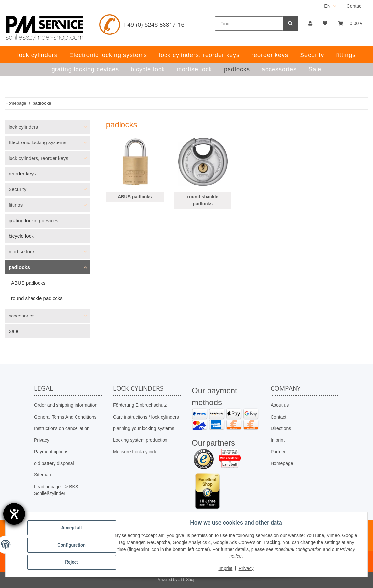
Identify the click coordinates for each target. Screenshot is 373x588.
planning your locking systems (144, 428)
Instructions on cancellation (62, 428)
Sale (13, 331)
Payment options (51, 452)
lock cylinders (23, 127)
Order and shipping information (66, 405)
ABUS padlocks (135, 197)
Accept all (72, 528)
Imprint (278, 440)
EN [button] (327, 6)
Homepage (282, 463)
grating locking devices (33, 220)
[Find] (249, 23)
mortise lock (22, 252)
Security (17, 189)
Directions (281, 428)
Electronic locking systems (37, 142)
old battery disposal (54, 463)
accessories (22, 316)
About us (280, 405)
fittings (16, 205)
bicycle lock (21, 236)
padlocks (19, 267)
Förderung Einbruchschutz (140, 405)
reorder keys (22, 174)
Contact (355, 6)
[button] (310, 23)
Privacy (42, 440)
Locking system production (140, 440)
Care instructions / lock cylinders (146, 417)
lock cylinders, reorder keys (38, 158)
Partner (278, 452)
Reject (72, 562)
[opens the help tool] (14, 514)
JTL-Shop (187, 580)
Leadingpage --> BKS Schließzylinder (56, 490)
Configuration (72, 545)
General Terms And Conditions (65, 417)
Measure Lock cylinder (136, 452)
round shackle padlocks (203, 200)
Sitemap (43, 475)
